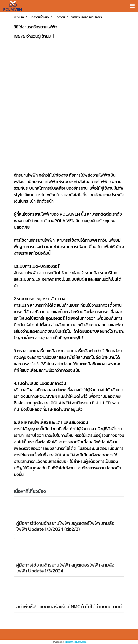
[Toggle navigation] (132, 6)
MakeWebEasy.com (75, 642)
